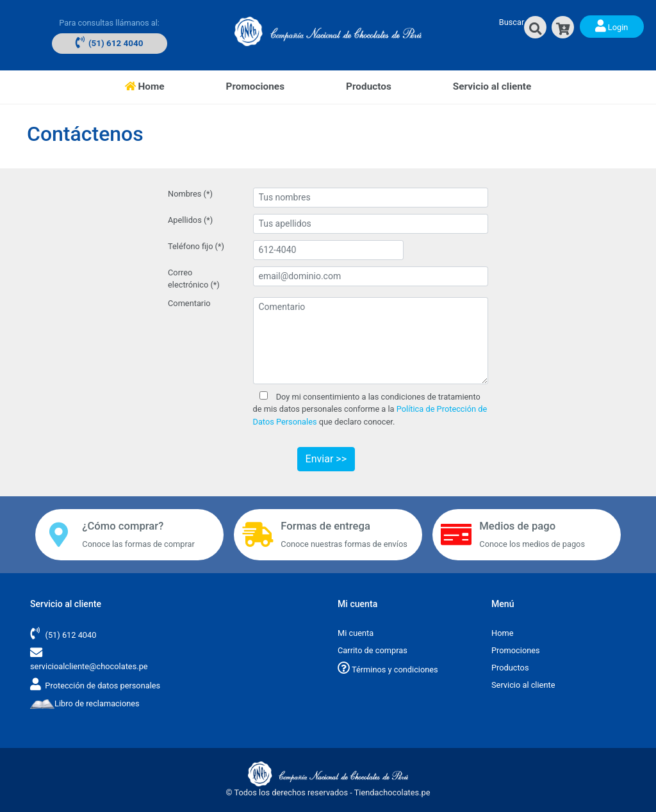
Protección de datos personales (102, 686)
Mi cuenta (356, 633)
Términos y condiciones (388, 670)
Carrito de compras (373, 650)
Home (160, 85)
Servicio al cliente (492, 86)
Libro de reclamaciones (85, 703)
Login (612, 26)
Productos (369, 86)
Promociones (255, 86)
